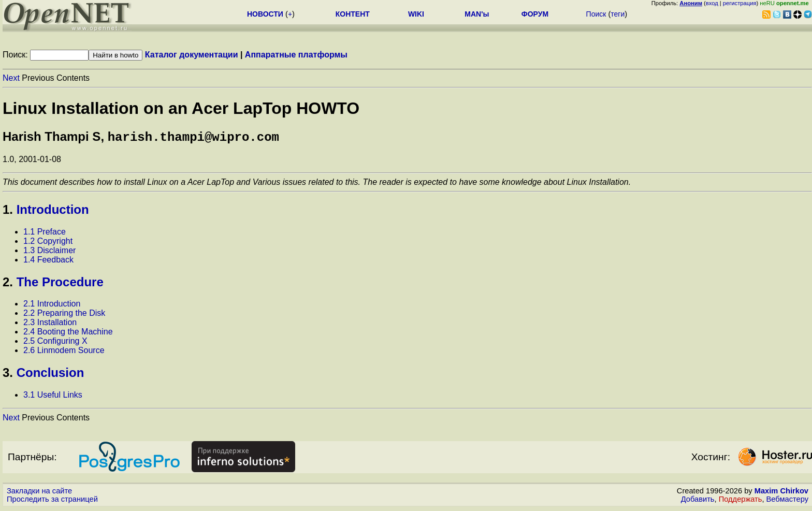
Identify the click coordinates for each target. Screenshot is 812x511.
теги (618, 14)
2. (8, 284)
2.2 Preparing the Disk (64, 315)
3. (8, 375)
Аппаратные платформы (296, 55)
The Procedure (60, 284)
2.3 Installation (50, 324)
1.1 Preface (45, 234)
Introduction (53, 211)
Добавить (698, 501)
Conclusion (50, 375)
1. (8, 211)
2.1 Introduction (52, 306)
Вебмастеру (787, 501)
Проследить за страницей (52, 501)
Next (11, 78)
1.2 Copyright (48, 243)
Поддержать (741, 501)
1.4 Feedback (48, 262)
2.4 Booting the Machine (68, 334)
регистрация (740, 3)
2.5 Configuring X (55, 343)
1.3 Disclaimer (49, 252)
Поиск (596, 14)
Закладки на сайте (39, 493)
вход (712, 3)
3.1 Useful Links (53, 397)
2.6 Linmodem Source (64, 352)
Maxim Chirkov (781, 493)
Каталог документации (192, 55)
